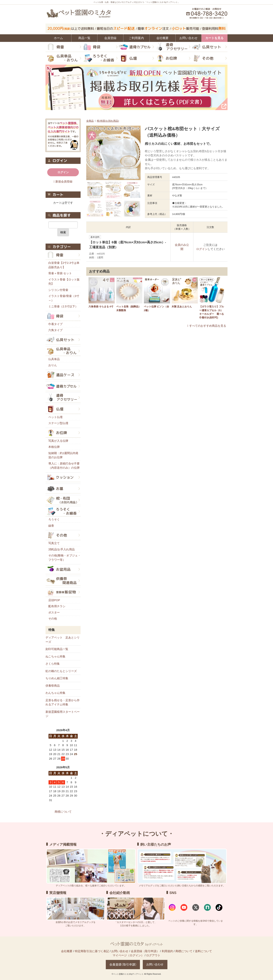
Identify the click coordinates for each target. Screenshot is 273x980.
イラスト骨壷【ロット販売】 (64, 282)
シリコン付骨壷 (58, 290)
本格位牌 (54, 447)
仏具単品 (54, 359)
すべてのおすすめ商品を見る (208, 326)
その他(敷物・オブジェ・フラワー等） (64, 558)
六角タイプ (55, 330)
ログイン (202, 249)
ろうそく (54, 519)
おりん (53, 365)
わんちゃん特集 (55, 693)
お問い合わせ (120, 951)
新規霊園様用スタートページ (63, 714)
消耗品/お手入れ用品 (62, 549)
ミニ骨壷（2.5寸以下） (63, 306)
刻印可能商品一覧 (57, 649)
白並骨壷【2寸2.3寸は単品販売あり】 (64, 265)
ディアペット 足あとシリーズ (63, 640)
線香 (51, 526)
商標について (63, 812)
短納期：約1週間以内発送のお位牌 (63, 455)
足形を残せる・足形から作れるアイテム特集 (63, 702)
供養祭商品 (53, 686)
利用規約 (167, 951)
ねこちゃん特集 (55, 656)
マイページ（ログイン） (128, 955)
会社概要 (67, 951)
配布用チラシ (57, 606)
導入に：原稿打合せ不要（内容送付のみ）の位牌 (64, 466)
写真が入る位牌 (58, 441)
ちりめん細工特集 (57, 678)
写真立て (54, 543)
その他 (53, 618)
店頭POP (54, 600)
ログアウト (153, 955)
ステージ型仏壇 (58, 423)
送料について (203, 951)
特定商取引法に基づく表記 (92, 951)
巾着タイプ (55, 324)
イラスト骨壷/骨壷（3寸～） (64, 298)
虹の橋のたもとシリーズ (61, 671)
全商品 (90, 121)
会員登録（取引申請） (145, 951)
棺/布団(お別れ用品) (108, 121)
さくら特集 (53, 664)
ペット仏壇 (55, 417)
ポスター (54, 612)
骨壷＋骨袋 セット (60, 273)
